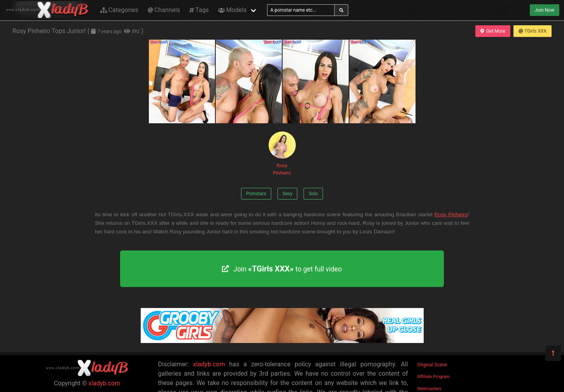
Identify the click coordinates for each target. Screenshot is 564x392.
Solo (313, 194)
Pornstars (256, 194)
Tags (199, 10)
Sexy (287, 194)
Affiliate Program (434, 377)
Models (232, 10)
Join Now (545, 10)
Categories (119, 10)
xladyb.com (105, 383)
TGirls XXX (533, 31)
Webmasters (430, 389)
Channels (164, 10)
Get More (493, 31)
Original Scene (432, 365)
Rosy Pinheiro (282, 154)
